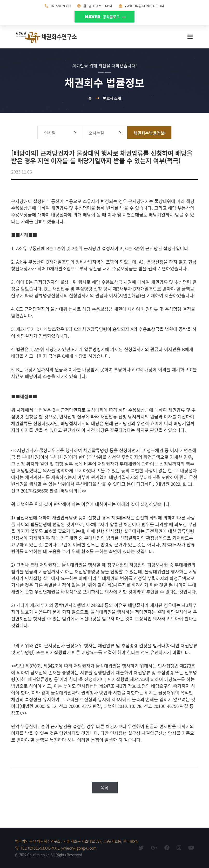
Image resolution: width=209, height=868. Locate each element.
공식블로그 (105, 17)
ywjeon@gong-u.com (141, 6)
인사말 (50, 133)
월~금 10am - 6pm (95, 6)
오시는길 (96, 133)
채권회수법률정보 (149, 133)
